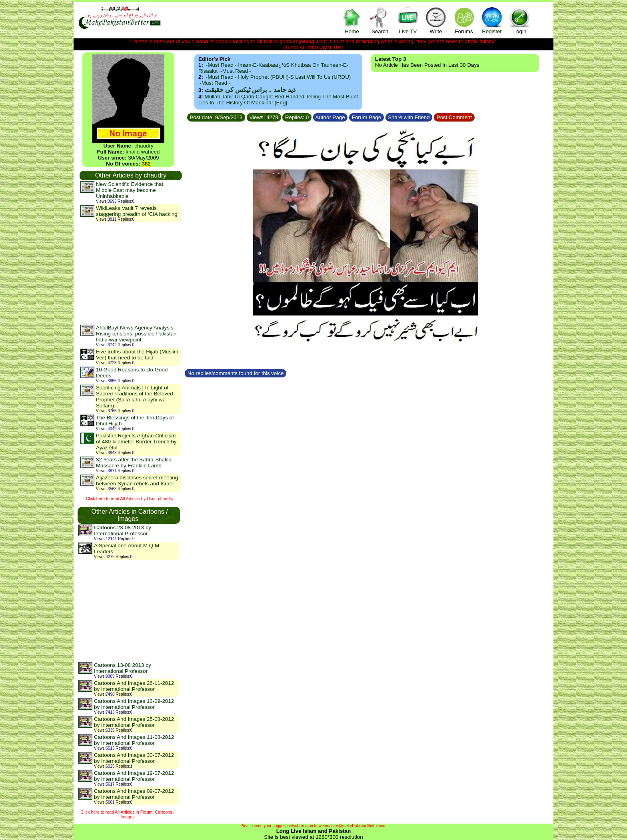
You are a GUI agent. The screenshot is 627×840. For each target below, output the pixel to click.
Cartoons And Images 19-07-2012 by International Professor (134, 776)
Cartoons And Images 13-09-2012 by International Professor (134, 704)
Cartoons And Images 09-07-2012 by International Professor (134, 794)
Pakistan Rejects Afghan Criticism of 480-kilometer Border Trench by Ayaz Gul (136, 442)
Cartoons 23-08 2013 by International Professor (123, 531)
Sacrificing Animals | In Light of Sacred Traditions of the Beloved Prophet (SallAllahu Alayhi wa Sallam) (135, 397)
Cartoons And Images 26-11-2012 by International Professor (134, 686)
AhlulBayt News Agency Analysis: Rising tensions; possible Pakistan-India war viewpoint (137, 334)
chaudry (144, 146)
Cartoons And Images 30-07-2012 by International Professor (134, 758)
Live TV (408, 20)
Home (352, 20)
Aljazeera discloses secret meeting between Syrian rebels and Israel (137, 481)
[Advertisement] (130, 273)
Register (492, 20)
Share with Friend (409, 117)
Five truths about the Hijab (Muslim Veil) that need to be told (137, 355)
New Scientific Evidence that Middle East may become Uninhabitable (130, 190)
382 (146, 164)
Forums (464, 20)
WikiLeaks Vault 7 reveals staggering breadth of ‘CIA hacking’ (137, 211)
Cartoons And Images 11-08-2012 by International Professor (134, 740)
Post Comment (454, 117)
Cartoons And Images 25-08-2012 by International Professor (134, 722)
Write (436, 20)
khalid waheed (143, 152)
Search (380, 20)
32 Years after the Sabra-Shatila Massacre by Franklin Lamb (134, 463)
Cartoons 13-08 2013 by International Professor (123, 668)
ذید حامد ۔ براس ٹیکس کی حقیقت (250, 90)
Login (520, 20)
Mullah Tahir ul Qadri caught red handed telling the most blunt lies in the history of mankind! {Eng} (278, 100)
